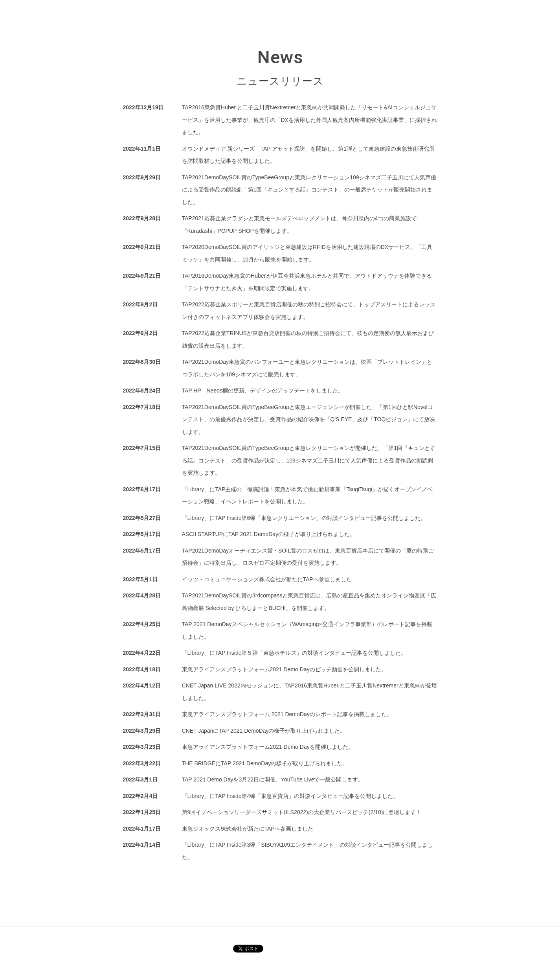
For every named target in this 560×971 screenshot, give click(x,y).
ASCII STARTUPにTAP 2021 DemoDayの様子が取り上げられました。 (269, 534)
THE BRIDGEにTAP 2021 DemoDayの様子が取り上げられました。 (265, 763)
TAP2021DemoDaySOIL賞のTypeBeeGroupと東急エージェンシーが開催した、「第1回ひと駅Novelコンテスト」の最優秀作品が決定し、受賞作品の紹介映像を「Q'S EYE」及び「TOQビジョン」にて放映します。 (309, 419)
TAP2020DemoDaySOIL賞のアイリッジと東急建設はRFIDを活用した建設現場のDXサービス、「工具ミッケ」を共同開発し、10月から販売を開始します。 (307, 253)
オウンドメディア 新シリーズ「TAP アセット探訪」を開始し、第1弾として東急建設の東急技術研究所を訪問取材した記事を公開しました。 (308, 155)
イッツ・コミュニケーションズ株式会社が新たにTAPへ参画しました (267, 579)
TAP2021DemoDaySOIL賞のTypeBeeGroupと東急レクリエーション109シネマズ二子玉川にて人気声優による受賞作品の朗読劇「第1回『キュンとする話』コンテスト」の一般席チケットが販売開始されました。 (309, 190)
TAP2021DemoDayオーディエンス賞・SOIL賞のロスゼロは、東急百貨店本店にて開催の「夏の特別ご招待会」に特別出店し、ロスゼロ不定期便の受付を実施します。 (308, 557)
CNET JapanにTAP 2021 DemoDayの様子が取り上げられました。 (264, 731)
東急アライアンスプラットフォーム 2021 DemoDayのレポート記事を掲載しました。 (287, 714)
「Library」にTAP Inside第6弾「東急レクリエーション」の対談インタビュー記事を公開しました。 (304, 518)
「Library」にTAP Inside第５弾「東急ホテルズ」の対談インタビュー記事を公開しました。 (294, 653)
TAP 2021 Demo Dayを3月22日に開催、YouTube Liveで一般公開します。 (273, 779)
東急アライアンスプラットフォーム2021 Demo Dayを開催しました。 (268, 747)
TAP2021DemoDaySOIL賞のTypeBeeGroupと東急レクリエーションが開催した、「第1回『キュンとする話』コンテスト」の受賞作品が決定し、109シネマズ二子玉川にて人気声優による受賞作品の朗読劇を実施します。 (309, 460)
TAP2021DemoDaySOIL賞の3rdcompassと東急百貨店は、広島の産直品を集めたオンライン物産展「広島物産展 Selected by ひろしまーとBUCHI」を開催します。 (309, 602)
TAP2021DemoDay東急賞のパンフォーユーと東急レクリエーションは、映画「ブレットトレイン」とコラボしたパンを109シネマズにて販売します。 (307, 368)
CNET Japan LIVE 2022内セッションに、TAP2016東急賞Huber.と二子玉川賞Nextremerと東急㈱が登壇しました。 (309, 692)
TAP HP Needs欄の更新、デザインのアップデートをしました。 (263, 391)
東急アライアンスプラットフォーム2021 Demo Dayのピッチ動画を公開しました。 (284, 669)
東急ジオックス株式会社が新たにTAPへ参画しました (248, 829)
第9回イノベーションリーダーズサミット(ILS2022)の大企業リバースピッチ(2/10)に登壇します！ (302, 812)
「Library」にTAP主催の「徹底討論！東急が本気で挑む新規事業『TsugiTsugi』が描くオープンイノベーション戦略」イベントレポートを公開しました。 (307, 496)
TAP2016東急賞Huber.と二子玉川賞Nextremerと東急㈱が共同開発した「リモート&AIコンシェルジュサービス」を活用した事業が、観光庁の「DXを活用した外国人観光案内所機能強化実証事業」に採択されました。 (309, 120)
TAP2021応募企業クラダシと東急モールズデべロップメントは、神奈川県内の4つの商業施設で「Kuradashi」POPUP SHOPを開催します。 (299, 225)
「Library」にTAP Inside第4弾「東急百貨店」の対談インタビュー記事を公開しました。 (290, 796)
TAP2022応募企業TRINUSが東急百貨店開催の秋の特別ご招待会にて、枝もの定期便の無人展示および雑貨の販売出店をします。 (308, 339)
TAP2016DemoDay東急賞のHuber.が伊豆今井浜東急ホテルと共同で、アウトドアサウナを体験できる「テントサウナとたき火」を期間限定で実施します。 (307, 282)
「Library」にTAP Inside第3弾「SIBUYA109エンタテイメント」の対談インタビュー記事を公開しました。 (308, 851)
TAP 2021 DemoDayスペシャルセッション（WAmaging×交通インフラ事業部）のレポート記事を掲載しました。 (307, 630)
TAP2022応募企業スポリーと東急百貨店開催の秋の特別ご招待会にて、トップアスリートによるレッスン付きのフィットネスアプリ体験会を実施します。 (309, 311)
